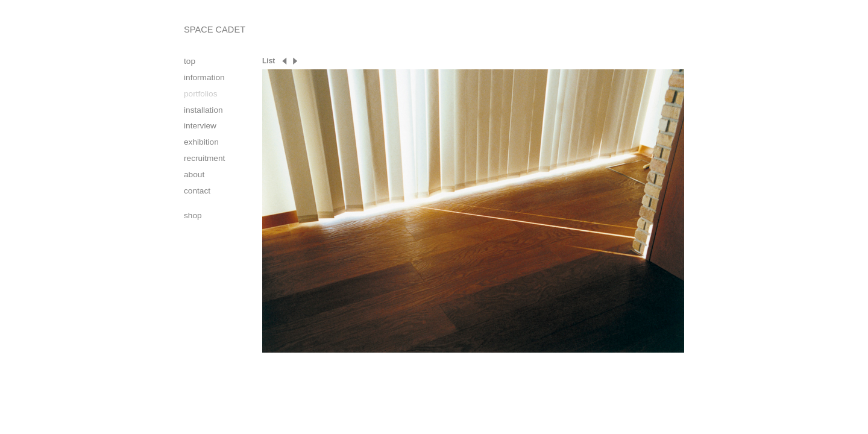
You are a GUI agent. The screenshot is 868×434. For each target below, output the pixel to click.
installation (203, 110)
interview (200, 126)
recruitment (204, 158)
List (269, 61)
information (204, 77)
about (194, 175)
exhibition (201, 142)
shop (193, 215)
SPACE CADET (215, 30)
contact (197, 191)
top (190, 61)
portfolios (200, 94)
